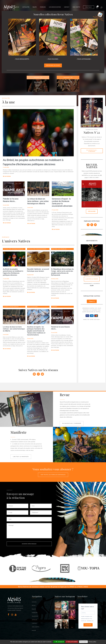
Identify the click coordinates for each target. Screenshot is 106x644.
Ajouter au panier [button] (92, 279)
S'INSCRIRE (88, 625)
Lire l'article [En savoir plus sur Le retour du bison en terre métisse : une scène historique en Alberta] (31, 223)
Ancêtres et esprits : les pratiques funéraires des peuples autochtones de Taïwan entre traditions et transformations (36, 331)
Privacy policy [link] (92, 642)
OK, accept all (59, 642)
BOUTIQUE (89, 7)
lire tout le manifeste (21, 457)
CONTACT (34, 623)
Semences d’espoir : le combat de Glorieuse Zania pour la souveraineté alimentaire (62, 202)
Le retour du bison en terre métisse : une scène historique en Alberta (38, 201)
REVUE (34, 606)
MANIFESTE (35, 616)
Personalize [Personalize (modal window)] (83, 642)
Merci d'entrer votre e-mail (88, 608)
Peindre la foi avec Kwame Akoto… (11, 200)
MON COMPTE (36, 627)
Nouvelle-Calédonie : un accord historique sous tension (38, 270)
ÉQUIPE (34, 609)
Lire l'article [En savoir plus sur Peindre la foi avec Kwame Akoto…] (7, 223)
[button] (88, 225)
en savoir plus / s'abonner (72, 423)
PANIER (34, 630)
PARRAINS (35, 613)
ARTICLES (35, 620)
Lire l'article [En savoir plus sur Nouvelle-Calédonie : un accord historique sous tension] (31, 292)
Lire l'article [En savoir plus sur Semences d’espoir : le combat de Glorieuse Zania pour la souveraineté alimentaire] (56, 229)
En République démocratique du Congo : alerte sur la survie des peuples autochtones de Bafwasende (62, 272)
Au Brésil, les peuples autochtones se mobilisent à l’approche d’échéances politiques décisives (13, 272)
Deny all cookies (72, 642)
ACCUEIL (34, 602)
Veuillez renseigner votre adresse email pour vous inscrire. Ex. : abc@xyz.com (87, 619)
